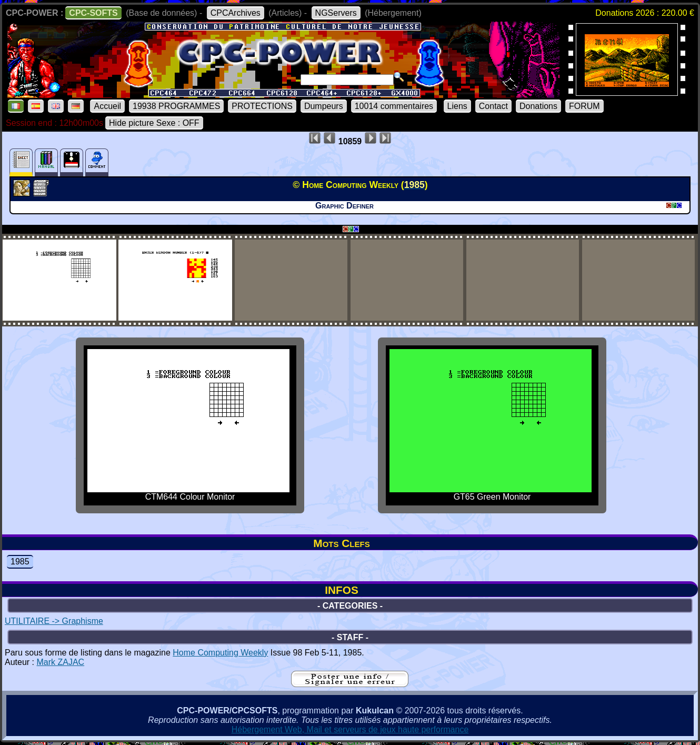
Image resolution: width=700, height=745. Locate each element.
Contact (493, 106)
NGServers (336, 13)
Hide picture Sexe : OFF (154, 123)
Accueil (107, 106)
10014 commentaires (394, 106)
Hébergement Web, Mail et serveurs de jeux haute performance (350, 729)
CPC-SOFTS (93, 13)
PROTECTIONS (262, 106)
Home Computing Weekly (220, 653)
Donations (538, 106)
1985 (20, 562)
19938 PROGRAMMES (176, 106)
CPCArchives (236, 13)
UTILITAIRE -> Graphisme (54, 621)
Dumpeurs (324, 106)
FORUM (584, 106)
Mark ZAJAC (60, 662)
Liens (457, 106)
